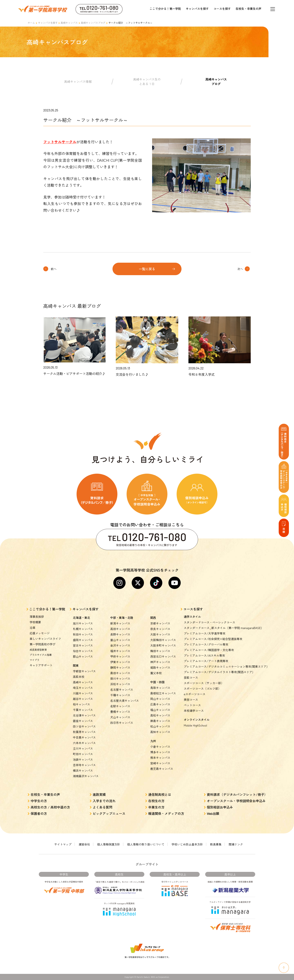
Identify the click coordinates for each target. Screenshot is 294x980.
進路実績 (99, 794)
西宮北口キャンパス (163, 656)
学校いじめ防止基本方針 (187, 844)
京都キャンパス (160, 623)
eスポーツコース (195, 694)
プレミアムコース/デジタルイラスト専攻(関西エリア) (218, 672)
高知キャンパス (160, 732)
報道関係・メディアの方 (166, 813)
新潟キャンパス (120, 623)
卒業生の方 (156, 807)
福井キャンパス (120, 651)
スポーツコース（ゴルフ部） (202, 688)
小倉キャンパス (160, 747)
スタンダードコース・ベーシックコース (209, 622)
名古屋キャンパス (122, 690)
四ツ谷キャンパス (84, 726)
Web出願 (213, 813)
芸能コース (191, 677)
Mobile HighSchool (195, 725)
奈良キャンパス (160, 629)
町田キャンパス (83, 754)
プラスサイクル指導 (41, 655)
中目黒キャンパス (84, 737)
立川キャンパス (83, 748)
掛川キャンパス (120, 678)
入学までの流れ (104, 801)
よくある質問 (102, 807)
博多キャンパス (160, 752)
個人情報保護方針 (109, 844)
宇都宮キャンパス (84, 671)
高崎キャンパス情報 (78, 81)
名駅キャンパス (120, 706)
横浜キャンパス (83, 770)
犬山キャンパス (120, 717)
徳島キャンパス (160, 721)
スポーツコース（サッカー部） (204, 683)
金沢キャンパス (120, 645)
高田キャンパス (120, 629)
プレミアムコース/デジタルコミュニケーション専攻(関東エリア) (226, 666)
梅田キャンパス (160, 651)
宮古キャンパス (83, 645)
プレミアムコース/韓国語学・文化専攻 (209, 650)
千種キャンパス (120, 695)
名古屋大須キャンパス (125, 701)
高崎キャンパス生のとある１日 (147, 82)
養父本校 (156, 673)
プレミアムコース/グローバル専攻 (206, 644)
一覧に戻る (147, 269)
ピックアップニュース (109, 813)
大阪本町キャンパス (163, 645)
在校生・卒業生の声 (248, 9)
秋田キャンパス (83, 634)
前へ (54, 269)
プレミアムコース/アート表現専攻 (206, 661)
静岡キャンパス (120, 667)
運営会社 (84, 844)
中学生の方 (39, 801)
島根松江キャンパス (163, 693)
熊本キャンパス (160, 758)
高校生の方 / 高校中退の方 (50, 807)
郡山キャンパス (83, 656)
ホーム (31, 23)
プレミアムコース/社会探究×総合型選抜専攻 (213, 639)
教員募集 (216, 844)
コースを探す (222, 9)
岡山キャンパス (160, 699)
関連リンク (236, 844)
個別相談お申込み (220, 807)
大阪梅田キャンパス (163, 640)
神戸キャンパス (160, 662)
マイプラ (35, 660)
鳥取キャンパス (160, 688)
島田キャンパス (120, 673)
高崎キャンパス (69, 23)
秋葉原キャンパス (84, 732)
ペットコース (192, 705)
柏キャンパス (81, 704)
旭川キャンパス (83, 623)
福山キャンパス (160, 710)
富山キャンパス (120, 640)
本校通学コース (194, 711)
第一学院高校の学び (42, 644)
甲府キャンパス (120, 656)
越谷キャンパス (83, 699)
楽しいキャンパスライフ (45, 639)
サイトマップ (63, 844)
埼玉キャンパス (83, 688)
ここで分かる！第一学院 (165, 9)
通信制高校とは (160, 794)
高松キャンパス (160, 715)
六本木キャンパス (84, 743)
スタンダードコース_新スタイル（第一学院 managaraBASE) (223, 628)
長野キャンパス (120, 634)
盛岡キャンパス (83, 640)
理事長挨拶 (37, 617)
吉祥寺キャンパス (84, 765)
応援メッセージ (40, 633)
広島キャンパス (160, 704)
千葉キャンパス (83, 710)
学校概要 (35, 622)
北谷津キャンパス (84, 715)
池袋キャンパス (83, 759)
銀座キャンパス (83, 721)
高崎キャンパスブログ (93, 23)
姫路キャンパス (160, 667)
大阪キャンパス (160, 634)
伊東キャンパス (120, 662)
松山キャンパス (160, 726)
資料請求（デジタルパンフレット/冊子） (237, 794)
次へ (240, 269)
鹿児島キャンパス (162, 769)
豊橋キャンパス (120, 712)
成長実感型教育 (38, 650)
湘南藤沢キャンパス (86, 776)
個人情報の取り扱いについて (146, 844)
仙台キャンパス (83, 651)
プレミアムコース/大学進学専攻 (205, 633)
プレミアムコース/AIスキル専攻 (204, 655)
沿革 (32, 628)
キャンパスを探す (197, 9)
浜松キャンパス (120, 684)
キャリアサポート (41, 665)
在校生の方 (156, 801)
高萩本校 (79, 677)
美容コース (191, 700)
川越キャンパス (83, 693)
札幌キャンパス (83, 629)
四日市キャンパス (122, 723)
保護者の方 (39, 813)
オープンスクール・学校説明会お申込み (236, 801)
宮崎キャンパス (160, 763)
